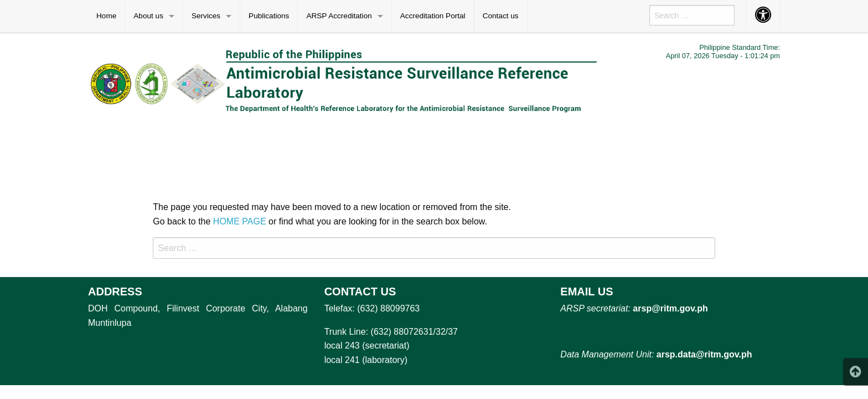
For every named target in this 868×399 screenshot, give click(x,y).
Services (206, 16)
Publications (269, 16)
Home (106, 16)
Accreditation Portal (433, 16)
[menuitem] (107, 16)
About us (148, 16)
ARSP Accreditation (339, 16)
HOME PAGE (240, 221)
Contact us (501, 16)
